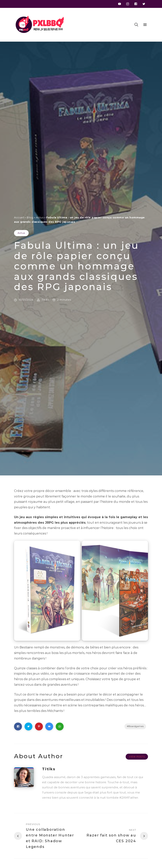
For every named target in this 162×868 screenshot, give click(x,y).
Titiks (45, 300)
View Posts (137, 757)
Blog (30, 217)
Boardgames (136, 726)
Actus (40, 217)
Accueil (19, 217)
